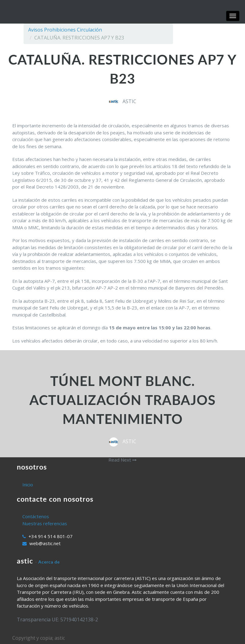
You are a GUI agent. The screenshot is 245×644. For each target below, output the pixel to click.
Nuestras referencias (45, 523)
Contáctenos (36, 516)
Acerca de (49, 562)
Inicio (28, 485)
